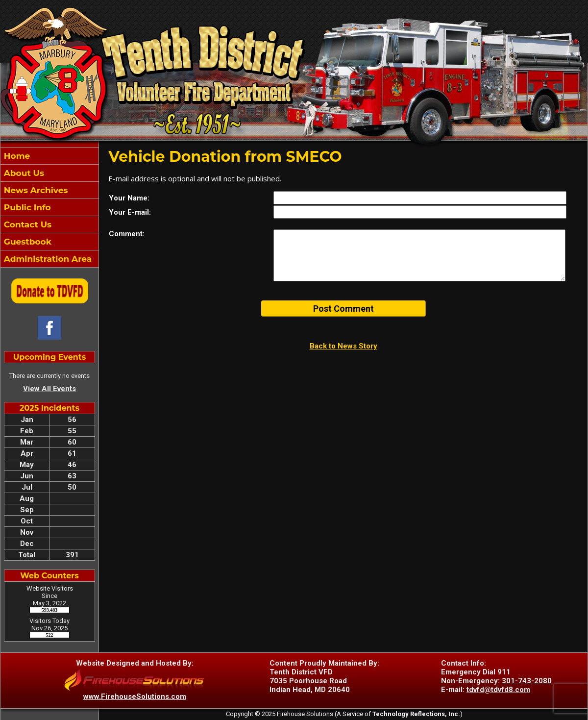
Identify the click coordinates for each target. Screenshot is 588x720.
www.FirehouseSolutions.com (135, 696)
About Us (23, 173)
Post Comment (343, 309)
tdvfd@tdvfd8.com (498, 690)
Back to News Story (343, 346)
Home (16, 156)
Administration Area (47, 259)
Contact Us (26, 224)
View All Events (49, 389)
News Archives (35, 190)
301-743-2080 (527, 681)
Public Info (26, 207)
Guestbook (26, 242)
